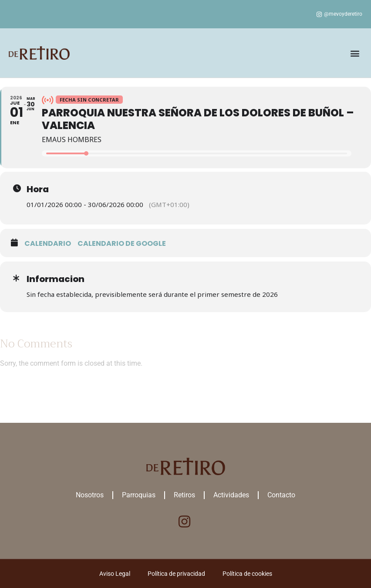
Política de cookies (247, 574)
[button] (355, 53)
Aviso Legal (115, 574)
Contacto (281, 495)
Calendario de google (122, 243)
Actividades (231, 495)
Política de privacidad (176, 574)
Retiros (184, 495)
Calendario (48, 243)
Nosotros (90, 495)
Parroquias (139, 495)
